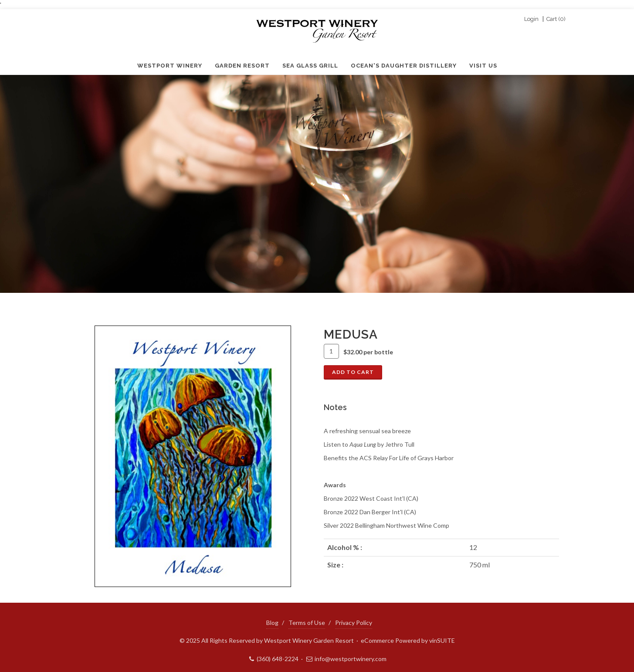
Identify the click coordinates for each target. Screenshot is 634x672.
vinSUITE (442, 640)
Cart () (556, 19)
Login (531, 19)
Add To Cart (353, 372)
